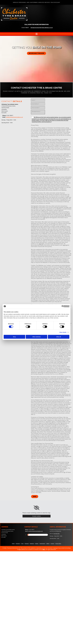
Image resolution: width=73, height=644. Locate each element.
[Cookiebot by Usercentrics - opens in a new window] (63, 306)
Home (13, 544)
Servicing (18, 544)
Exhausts (27, 544)
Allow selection (36, 337)
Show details (63, 332)
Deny (14, 337)
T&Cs (44, 549)
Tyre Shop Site (56, 534)
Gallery (48, 544)
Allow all (59, 337)
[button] (37, 53)
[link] (36, 508)
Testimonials (42, 544)
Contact (52, 544)
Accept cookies (36, 516)
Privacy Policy (58, 544)
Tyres (22, 544)
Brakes (37, 544)
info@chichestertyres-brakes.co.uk (42, 28)
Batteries (32, 544)
